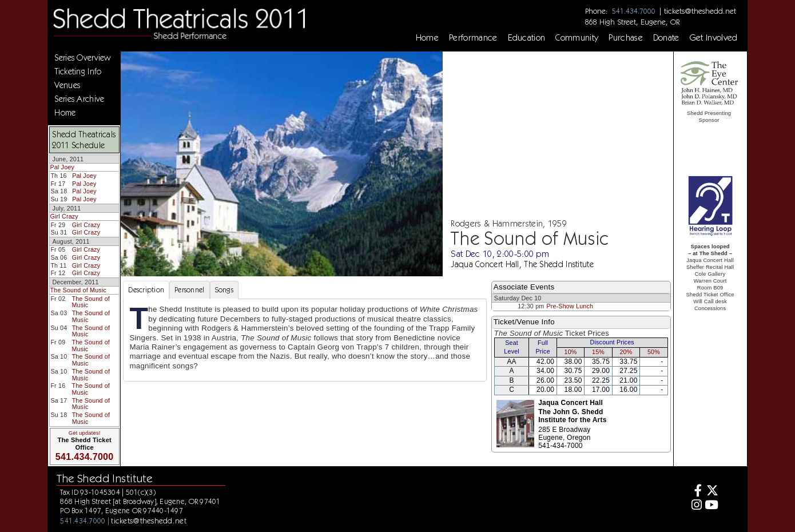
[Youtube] (712, 506)
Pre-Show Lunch (570, 306)
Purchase (626, 38)
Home (427, 38)
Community (577, 38)
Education (527, 38)
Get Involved (714, 38)
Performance (473, 38)
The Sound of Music (78, 290)
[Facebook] (695, 492)
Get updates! (85, 433)
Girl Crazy (64, 216)
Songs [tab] (224, 290)
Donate (666, 38)
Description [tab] (146, 290)
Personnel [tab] (189, 290)
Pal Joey (62, 167)
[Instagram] (695, 506)
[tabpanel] (305, 340)
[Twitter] (712, 492)
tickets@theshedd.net (700, 11)
